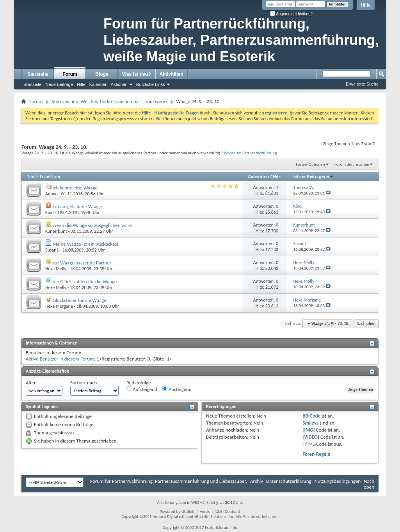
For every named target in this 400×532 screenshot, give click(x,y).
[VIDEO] (311, 437)
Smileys (310, 423)
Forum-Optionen (310, 164)
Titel (31, 177)
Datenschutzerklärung (289, 481)
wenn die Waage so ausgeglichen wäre (92, 225)
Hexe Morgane (59, 306)
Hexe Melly (56, 269)
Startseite (38, 74)
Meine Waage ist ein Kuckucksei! (86, 244)
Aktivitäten (172, 74)
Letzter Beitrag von (313, 177)
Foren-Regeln (316, 454)
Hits (277, 177)
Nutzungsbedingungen (338, 481)
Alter (31, 383)
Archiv (257, 481)
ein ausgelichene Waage (77, 206)
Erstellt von (50, 177)
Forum (70, 74)
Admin (52, 194)
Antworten (258, 177)
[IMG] (309, 430)
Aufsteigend (142, 389)
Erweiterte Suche (362, 84)
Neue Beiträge (59, 84)
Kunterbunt (56, 231)
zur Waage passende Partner (82, 263)
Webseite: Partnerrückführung (250, 153)
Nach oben (366, 324)
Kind (50, 212)
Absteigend (177, 389)
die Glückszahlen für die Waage (85, 281)
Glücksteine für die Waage (80, 300)
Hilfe (366, 5)
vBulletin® (190, 511)
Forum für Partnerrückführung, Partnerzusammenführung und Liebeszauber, (169, 481)
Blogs (102, 74)
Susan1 (52, 250)
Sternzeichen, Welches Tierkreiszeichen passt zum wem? (109, 101)
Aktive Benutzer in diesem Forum (60, 359)
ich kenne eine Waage (75, 188)
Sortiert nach (84, 383)
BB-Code (311, 416)
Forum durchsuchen (352, 164)
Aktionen (119, 84)
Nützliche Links (151, 84)
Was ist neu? (137, 74)
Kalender (98, 84)
